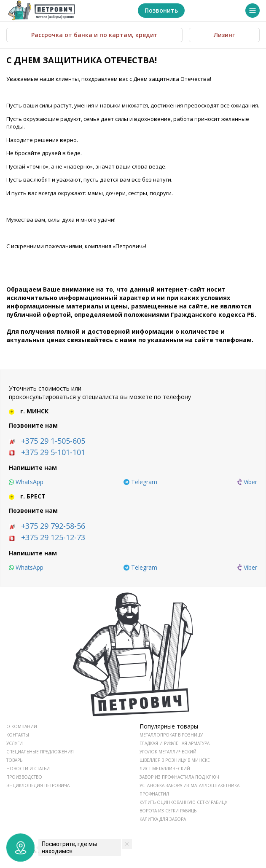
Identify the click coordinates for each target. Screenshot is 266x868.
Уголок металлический (168, 752)
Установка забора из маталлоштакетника (189, 785)
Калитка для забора (163, 819)
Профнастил (154, 794)
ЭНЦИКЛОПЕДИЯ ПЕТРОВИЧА (38, 785)
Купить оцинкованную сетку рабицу (183, 802)
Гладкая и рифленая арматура (175, 743)
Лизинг (224, 35)
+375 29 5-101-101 (53, 452)
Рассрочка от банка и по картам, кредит (94, 35)
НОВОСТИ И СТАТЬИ (28, 769)
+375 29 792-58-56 (53, 526)
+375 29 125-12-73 (53, 537)
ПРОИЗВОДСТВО (24, 777)
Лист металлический (165, 769)
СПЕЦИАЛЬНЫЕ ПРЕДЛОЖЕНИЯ (40, 752)
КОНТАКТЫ (18, 735)
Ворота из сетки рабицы (169, 811)
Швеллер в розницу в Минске (175, 760)
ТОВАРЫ (15, 760)
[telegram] (140, 482)
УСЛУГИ (15, 743)
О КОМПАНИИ (22, 726)
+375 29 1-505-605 (53, 441)
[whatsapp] (26, 482)
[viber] (247, 482)
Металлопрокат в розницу (171, 735)
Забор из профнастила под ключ (179, 777)
